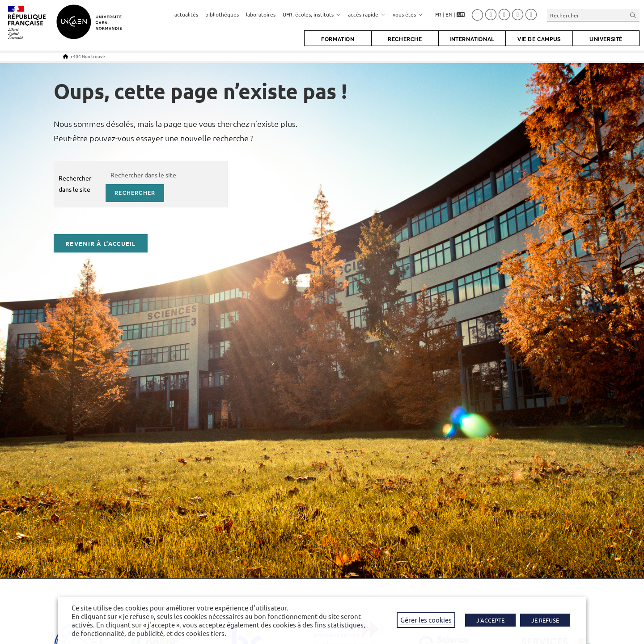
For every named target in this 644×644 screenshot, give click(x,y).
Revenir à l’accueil (101, 243)
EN (449, 14)
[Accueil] (66, 56)
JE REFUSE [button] (545, 620)
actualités (186, 14)
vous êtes (408, 14)
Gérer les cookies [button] (426, 620)
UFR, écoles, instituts (312, 14)
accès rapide (367, 14)
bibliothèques (222, 14)
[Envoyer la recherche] (633, 15)
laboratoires (261, 14)
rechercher (135, 193)
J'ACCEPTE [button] (490, 620)
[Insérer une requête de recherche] (593, 15)
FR (438, 14)
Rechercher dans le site (75, 183)
